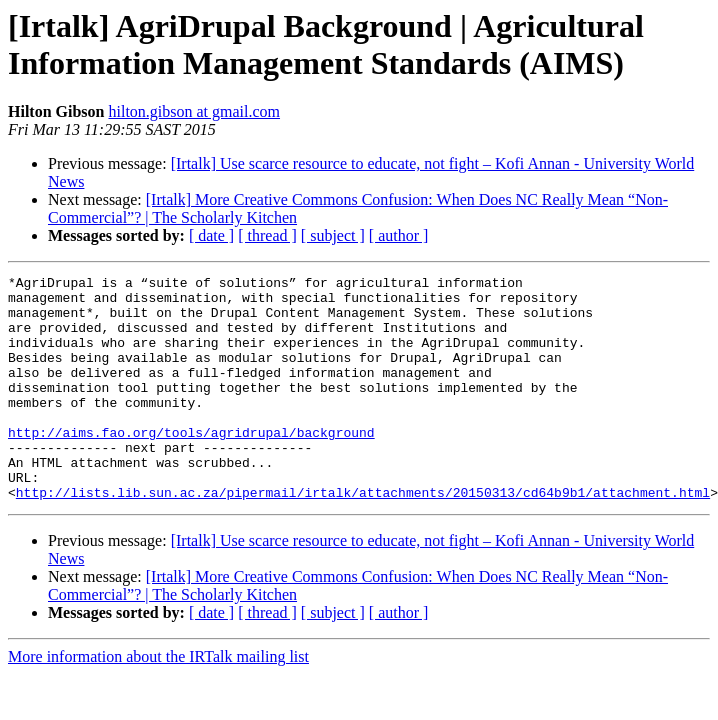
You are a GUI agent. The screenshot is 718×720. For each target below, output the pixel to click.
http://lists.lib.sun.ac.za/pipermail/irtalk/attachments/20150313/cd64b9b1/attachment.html (363, 537)
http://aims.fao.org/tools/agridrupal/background (191, 465)
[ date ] (211, 235)
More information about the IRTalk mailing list (158, 701)
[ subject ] (333, 235)
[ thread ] (267, 235)
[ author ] (399, 235)
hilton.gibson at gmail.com (194, 111)
